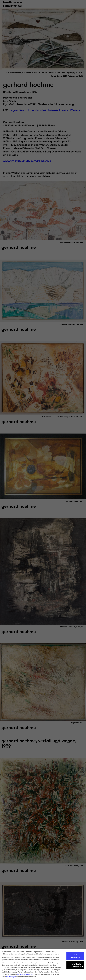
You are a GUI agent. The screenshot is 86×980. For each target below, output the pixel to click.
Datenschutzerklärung (26, 974)
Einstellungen (11, 977)
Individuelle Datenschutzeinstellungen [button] (77, 965)
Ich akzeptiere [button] (76, 956)
